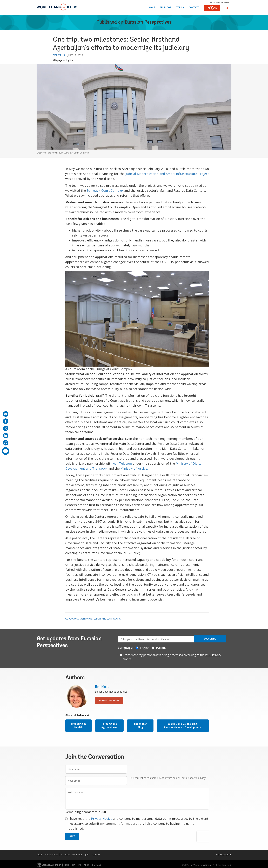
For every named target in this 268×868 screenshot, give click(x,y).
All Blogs (165, 8)
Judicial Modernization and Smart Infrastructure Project (167, 174)
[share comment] (6, 451)
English (69, 60)
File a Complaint (224, 855)
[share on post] (6, 428)
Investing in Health (79, 726)
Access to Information (72, 855)
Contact (194, 8)
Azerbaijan (86, 619)
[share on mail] (6, 414)
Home (152, 8)
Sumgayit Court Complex (105, 190)
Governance (72, 619)
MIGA (87, 865)
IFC (80, 865)
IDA (73, 865)
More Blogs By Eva (109, 700)
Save (72, 836)
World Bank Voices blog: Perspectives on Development (183, 726)
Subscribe (210, 639)
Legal (39, 855)
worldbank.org (219, 2)
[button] (227, 8)
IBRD (66, 865)
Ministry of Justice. (134, 468)
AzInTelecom (122, 463)
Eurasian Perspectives (148, 22)
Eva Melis (59, 55)
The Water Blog (140, 726)
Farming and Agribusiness (109, 726)
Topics (180, 8)
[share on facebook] (6, 421)
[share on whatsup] (6, 443)
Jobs (87, 855)
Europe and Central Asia (107, 619)
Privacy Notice (102, 819)
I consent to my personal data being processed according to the (172, 657)
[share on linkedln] (6, 436)
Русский (161, 648)
